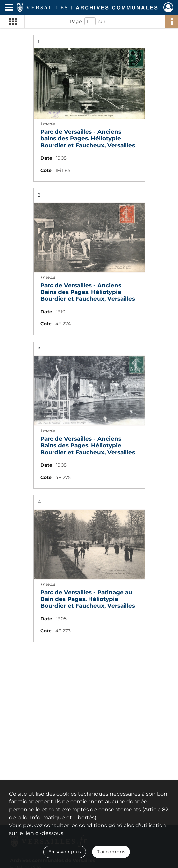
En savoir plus (65, 852)
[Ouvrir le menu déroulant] (9, 8)
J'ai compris (111, 852)
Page (76, 21)
